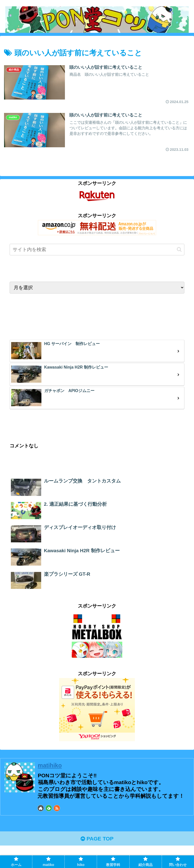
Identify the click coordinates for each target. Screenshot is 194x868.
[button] (179, 249)
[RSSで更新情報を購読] (57, 808)
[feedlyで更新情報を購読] (49, 808)
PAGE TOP (97, 839)
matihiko (50, 765)
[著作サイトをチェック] (41, 808)
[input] (97, 250)
